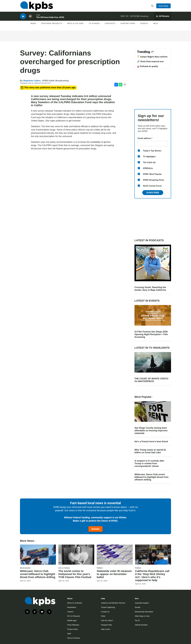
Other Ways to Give (142, 616)
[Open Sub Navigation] (38, 25)
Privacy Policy (73, 629)
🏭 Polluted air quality (148, 66)
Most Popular (144, 397)
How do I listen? (107, 620)
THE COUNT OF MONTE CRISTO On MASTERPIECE (151, 380)
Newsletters (72, 607)
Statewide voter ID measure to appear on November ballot (114, 574)
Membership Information (144, 612)
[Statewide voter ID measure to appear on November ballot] (115, 555)
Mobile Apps (72, 620)
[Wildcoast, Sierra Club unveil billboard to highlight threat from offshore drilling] (38, 555)
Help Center (106, 629)
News (33, 25)
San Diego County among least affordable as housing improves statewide (151, 431)
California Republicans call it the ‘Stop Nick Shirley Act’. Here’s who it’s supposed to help (152, 576)
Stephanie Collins (32, 81)
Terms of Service (74, 638)
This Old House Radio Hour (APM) (50, 19)
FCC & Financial (73, 616)
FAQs (103, 616)
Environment (25, 568)
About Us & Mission (75, 603)
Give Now (164, 6)
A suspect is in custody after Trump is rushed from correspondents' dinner (149, 463)
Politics (100, 568)
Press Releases (73, 625)
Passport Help (106, 625)
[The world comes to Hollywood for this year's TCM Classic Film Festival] (76, 555)
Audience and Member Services (113, 603)
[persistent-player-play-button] (23, 18)
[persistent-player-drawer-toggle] (163, 18)
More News (28, 541)
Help (156, 25)
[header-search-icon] (153, 6)
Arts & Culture (75, 25)
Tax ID (137, 620)
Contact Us (105, 612)
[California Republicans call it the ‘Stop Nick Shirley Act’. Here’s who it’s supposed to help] (153, 555)
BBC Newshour (143, 18)
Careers (70, 612)
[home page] (36, 6)
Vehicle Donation (141, 625)
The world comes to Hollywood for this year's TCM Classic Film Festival (75, 574)
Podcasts (110, 25)
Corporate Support (142, 603)
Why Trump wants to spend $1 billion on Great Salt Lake (150, 451)
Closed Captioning (108, 607)
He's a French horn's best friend (151, 442)
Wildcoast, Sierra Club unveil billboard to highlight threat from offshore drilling (151, 477)
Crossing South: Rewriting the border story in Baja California (150, 289)
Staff (69, 634)
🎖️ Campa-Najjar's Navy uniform (152, 57)
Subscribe (153, 193)
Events (144, 25)
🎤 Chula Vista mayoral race (150, 61)
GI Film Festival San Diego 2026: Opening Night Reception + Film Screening (151, 334)
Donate (95, 529)
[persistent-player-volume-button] (30, 18)
